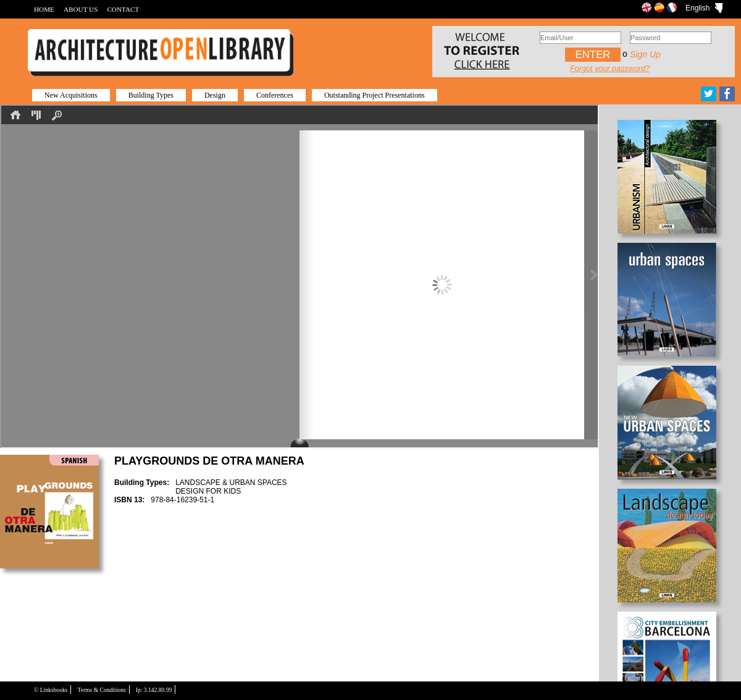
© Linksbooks (51, 690)
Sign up (645, 54)
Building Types (151, 95)
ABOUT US (81, 9)
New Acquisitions (71, 95)
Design (215, 95)
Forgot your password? (610, 69)
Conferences (275, 95)
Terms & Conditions (101, 690)
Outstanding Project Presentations (375, 95)
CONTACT (123, 9)
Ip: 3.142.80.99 (154, 690)
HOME (44, 9)
